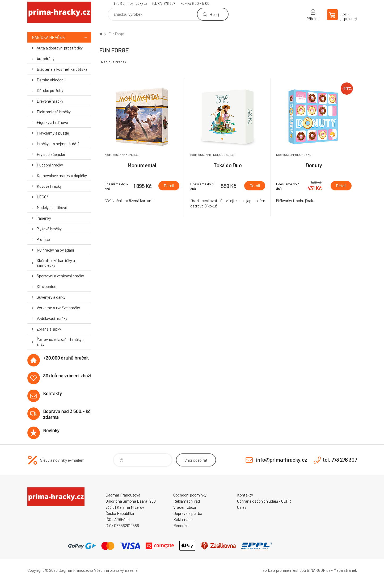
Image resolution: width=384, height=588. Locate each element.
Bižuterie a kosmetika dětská (62, 69)
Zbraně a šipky (49, 329)
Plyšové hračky (49, 229)
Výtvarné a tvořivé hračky (58, 308)
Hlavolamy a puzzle (53, 133)
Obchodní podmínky (190, 495)
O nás (242, 507)
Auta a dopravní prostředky (60, 48)
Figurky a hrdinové (52, 122)
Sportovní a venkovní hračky (60, 276)
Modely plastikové (52, 207)
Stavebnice (47, 286)
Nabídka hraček (62, 37)
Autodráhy (46, 59)
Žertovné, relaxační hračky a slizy (61, 342)
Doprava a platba (188, 513)
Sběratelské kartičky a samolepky (56, 263)
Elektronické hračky (54, 112)
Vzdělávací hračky (52, 318)
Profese (43, 239)
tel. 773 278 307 (164, 3)
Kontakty (245, 495)
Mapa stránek (345, 570)
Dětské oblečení (50, 80)
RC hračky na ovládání (55, 250)
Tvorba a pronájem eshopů (283, 570)
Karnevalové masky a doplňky (62, 176)
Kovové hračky (49, 186)
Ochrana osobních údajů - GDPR (264, 501)
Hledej (214, 14)
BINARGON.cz (318, 570)
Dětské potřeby (50, 90)
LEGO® (43, 197)
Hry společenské (51, 154)
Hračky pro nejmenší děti (58, 144)
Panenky (44, 218)
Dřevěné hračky (50, 101)
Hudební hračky (50, 165)
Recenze (181, 526)
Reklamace (183, 519)
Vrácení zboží (185, 507)
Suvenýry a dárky (51, 297)
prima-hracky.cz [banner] (59, 12)
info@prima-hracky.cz (130, 3)
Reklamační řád (187, 501)
